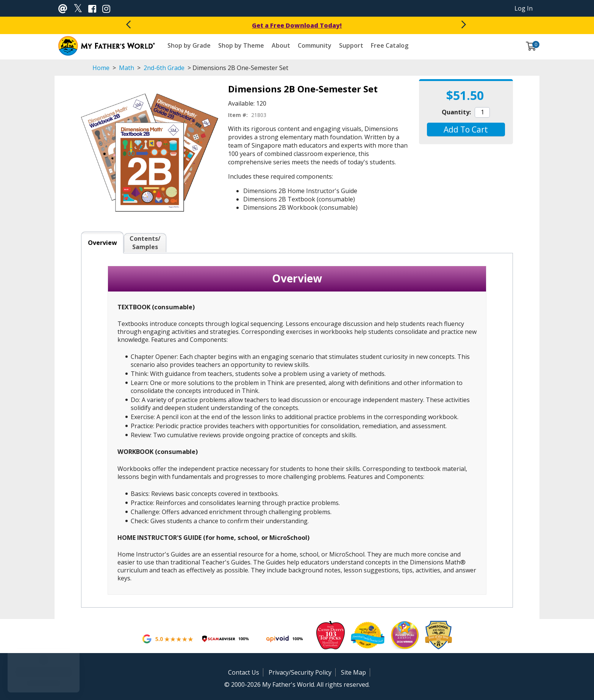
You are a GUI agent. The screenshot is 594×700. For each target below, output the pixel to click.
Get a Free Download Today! (297, 25)
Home (101, 68)
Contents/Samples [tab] (145, 243)
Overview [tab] (102, 243)
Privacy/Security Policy (300, 672)
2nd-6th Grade (164, 68)
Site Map (353, 672)
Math (127, 68)
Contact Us (244, 672)
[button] (466, 129)
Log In (524, 8)
